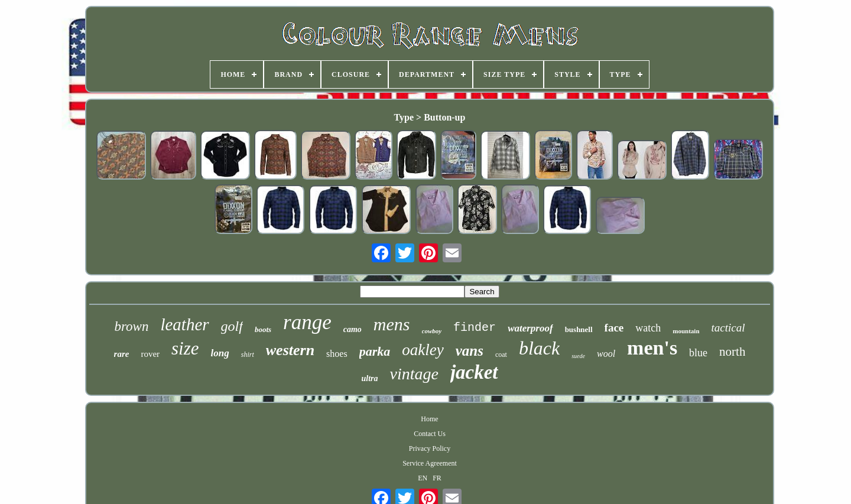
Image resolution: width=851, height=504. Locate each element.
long (220, 353)
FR (437, 478)
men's (652, 348)
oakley (423, 350)
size (185, 348)
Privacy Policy (430, 448)
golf (232, 326)
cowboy (432, 331)
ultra (369, 378)
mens (392, 324)
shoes (337, 354)
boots (263, 329)
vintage (414, 374)
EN (423, 478)
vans (470, 351)
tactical (728, 328)
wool (606, 354)
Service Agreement (430, 463)
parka (375, 351)
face (614, 328)
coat (501, 355)
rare (122, 354)
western (290, 350)
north (732, 352)
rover (150, 354)
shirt (248, 355)
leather (184, 324)
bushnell (579, 329)
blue (698, 353)
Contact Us (430, 434)
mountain (686, 331)
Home (429, 419)
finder (475, 328)
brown (131, 326)
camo (353, 329)
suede (578, 356)
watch (648, 328)
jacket (474, 372)
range (307, 322)
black (539, 348)
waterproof (530, 328)
